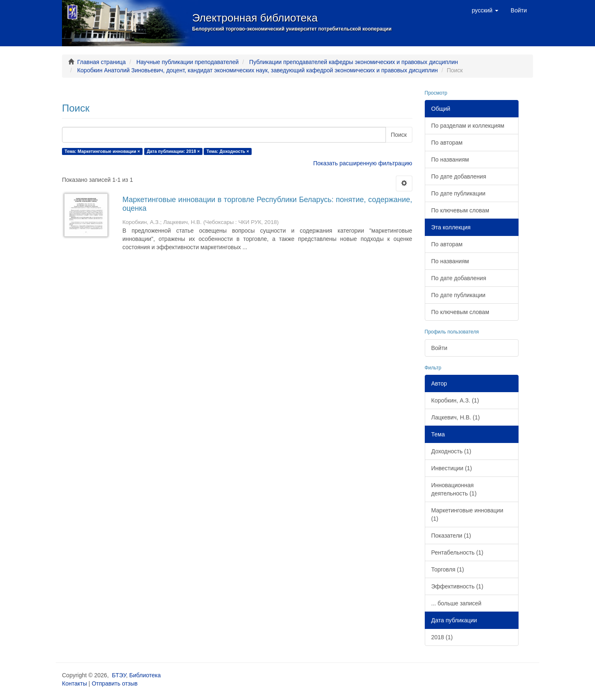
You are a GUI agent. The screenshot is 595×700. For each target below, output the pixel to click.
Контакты (74, 683)
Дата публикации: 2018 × (173, 151)
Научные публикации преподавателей (188, 62)
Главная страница (102, 62)
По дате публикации (458, 193)
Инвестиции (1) (452, 468)
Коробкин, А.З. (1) (455, 400)
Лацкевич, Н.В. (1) (456, 417)
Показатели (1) (451, 536)
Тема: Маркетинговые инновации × (102, 151)
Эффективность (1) (457, 586)
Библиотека (145, 675)
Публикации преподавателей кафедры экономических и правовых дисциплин (353, 62)
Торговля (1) (448, 569)
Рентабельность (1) (457, 552)
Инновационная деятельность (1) (454, 489)
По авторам (447, 143)
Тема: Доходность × (228, 151)
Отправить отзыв (115, 683)
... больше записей (457, 603)
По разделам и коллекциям (468, 126)
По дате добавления (459, 176)
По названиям (450, 160)
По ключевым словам (460, 210)
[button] (485, 10)
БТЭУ (119, 675)
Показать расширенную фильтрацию (363, 163)
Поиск (399, 135)
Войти (439, 348)
